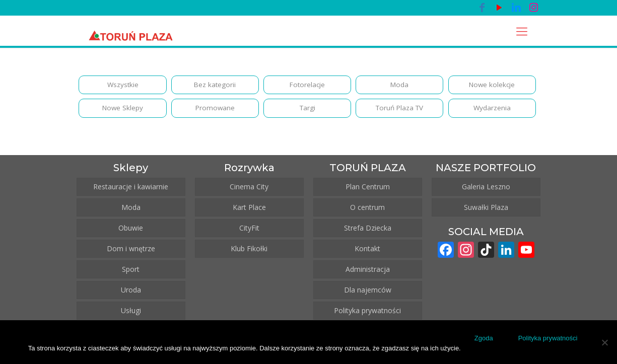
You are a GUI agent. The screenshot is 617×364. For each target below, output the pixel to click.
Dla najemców (368, 292)
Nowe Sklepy (123, 110)
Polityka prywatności (367, 313)
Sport (131, 272)
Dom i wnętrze (131, 251)
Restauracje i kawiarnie (131, 189)
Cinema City (249, 189)
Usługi (131, 313)
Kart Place (249, 210)
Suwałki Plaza (486, 210)
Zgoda (485, 340)
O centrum (367, 210)
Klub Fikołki (249, 251)
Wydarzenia (492, 110)
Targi (307, 110)
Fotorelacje (307, 85)
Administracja (368, 272)
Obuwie (131, 230)
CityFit (249, 230)
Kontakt (367, 251)
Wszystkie (123, 85)
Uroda (131, 292)
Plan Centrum (368, 189)
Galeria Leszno (486, 189)
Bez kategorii (215, 85)
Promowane (215, 110)
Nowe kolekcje (492, 85)
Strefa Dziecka (368, 230)
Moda (399, 85)
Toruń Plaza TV (399, 110)
